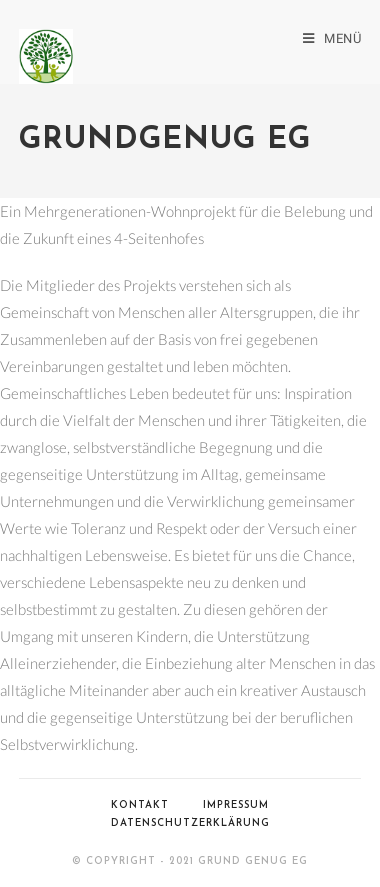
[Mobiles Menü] (332, 38)
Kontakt (140, 805)
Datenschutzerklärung (190, 823)
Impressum (236, 805)
